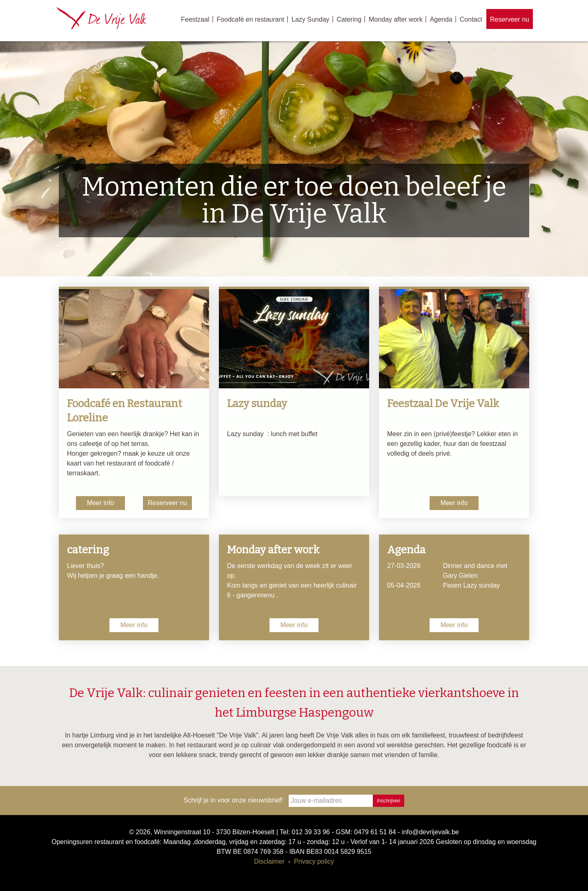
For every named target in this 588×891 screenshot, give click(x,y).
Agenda (441, 19)
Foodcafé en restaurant (251, 19)
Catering (349, 19)
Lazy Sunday (311, 19)
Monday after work (396, 19)
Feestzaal (195, 19)
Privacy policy (314, 861)
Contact (471, 19)
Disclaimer (269, 861)
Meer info (101, 503)
